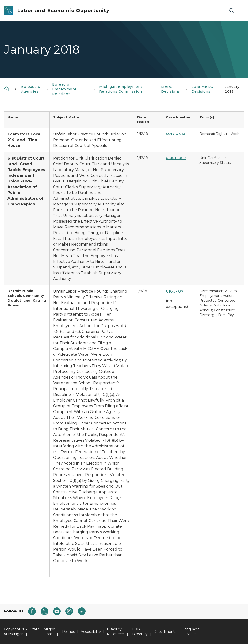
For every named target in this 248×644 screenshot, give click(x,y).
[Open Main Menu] (241, 11)
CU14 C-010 (175, 134)
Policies (68, 632)
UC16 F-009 (176, 158)
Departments (165, 632)
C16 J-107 (175, 291)
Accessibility (91, 632)
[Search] (232, 11)
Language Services (191, 632)
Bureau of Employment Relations (64, 89)
